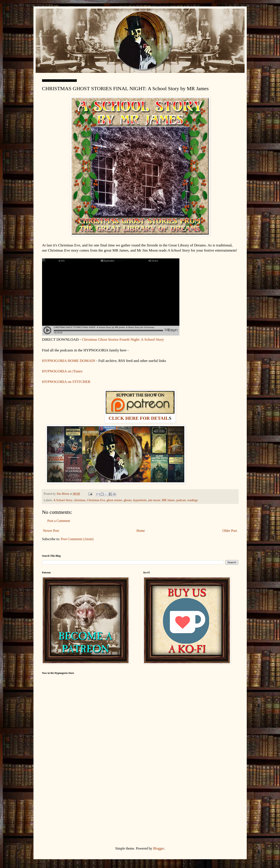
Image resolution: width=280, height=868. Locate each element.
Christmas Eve (96, 500)
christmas (79, 500)
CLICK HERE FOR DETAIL (139, 418)
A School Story (63, 500)
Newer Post (51, 531)
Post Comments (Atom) (77, 539)
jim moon (154, 500)
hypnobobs (140, 500)
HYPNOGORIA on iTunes (62, 371)
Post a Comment (59, 521)
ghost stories (114, 500)
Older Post (230, 531)
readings (193, 500)
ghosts (128, 500)
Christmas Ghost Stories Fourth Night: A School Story (123, 339)
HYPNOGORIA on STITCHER (66, 382)
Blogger (158, 848)
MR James (168, 500)
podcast (181, 500)
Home (141, 531)
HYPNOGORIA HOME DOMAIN (69, 361)
